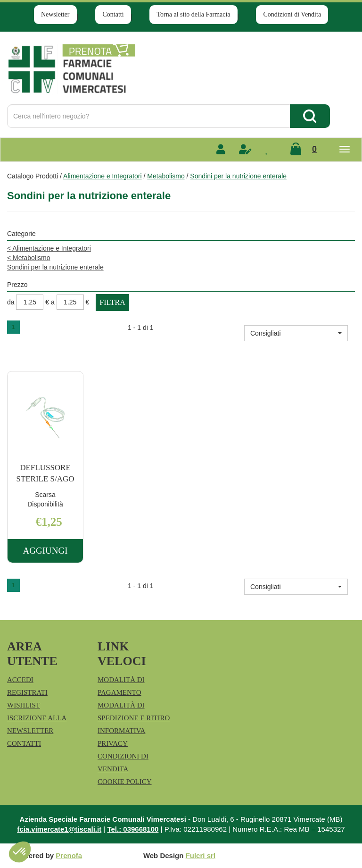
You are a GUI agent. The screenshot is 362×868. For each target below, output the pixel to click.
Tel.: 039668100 (133, 829)
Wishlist (24, 705)
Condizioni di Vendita (292, 14)
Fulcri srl (201, 855)
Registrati (27, 692)
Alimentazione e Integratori (103, 176)
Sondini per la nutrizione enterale (55, 267)
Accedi (20, 680)
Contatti (113, 14)
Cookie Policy (125, 782)
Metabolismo (166, 176)
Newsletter (55, 14)
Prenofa (69, 855)
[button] (296, 333)
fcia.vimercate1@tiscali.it (59, 829)
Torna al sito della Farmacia (193, 14)
